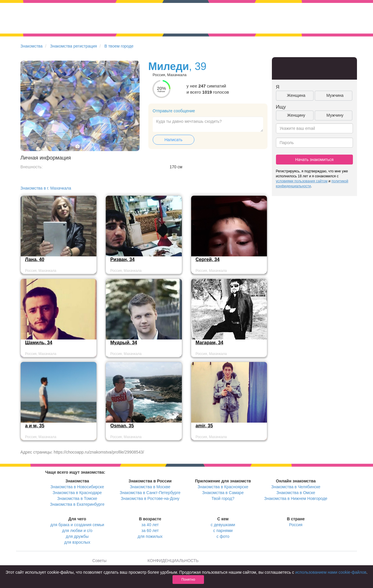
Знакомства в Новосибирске (77, 487)
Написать (174, 140)
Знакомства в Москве (150, 487)
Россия (296, 525)
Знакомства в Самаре (223, 493)
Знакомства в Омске (296, 493)
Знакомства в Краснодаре (77, 493)
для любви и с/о (77, 531)
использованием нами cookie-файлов (331, 572)
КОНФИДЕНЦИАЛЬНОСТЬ (173, 561)
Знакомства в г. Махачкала (46, 188)
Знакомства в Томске (77, 498)
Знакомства (31, 46)
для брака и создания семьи (77, 525)
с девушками (223, 525)
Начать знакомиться (314, 160)
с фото (223, 536)
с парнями (223, 531)
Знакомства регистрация (74, 46)
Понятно (188, 580)
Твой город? (223, 498)
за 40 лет (150, 525)
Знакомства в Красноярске (223, 487)
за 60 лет (150, 531)
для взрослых (77, 542)
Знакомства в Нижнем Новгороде (296, 498)
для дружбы (77, 536)
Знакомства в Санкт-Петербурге (150, 493)
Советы (100, 561)
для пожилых (150, 536)
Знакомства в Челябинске (296, 487)
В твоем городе (119, 46)
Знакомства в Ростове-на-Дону (150, 498)
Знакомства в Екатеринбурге (77, 504)
